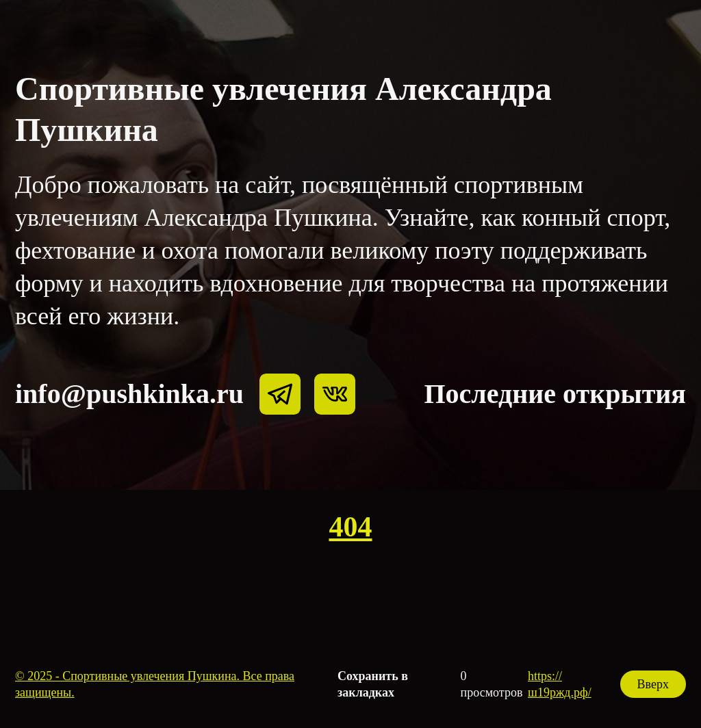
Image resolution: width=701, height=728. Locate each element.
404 (351, 527)
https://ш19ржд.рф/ (560, 684)
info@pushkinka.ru (129, 394)
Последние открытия (555, 394)
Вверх (653, 684)
